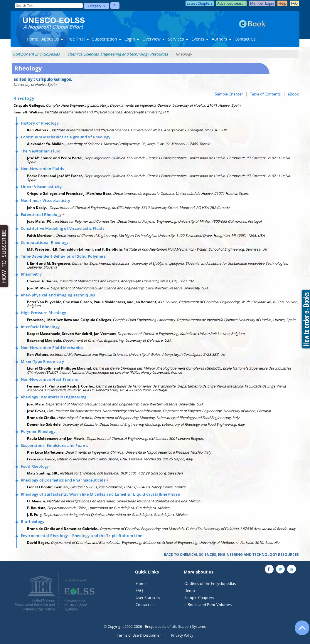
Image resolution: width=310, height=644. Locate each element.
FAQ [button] (294, 3)
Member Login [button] (262, 3)
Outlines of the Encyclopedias (210, 583)
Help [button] (282, 3)
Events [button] (200, 39)
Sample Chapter (229, 94)
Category (97, 6)
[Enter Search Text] (49, 6)
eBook (293, 94)
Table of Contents (265, 94)
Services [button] (178, 39)
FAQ (139, 591)
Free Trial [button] (78, 39)
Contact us (145, 605)
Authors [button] (221, 39)
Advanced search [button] (231, 3)
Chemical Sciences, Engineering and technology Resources (118, 54)
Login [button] (132, 39)
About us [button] (52, 39)
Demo (190, 591)
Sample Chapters (199, 598)
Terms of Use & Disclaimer (139, 635)
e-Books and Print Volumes (208, 605)
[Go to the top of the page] (299, 631)
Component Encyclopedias (36, 54)
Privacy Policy (182, 635)
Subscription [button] (107, 39)
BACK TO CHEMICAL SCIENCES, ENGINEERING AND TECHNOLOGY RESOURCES (231, 555)
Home (32, 39)
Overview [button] (154, 39)
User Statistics (148, 598)
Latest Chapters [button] (200, 3)
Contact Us (245, 39)
